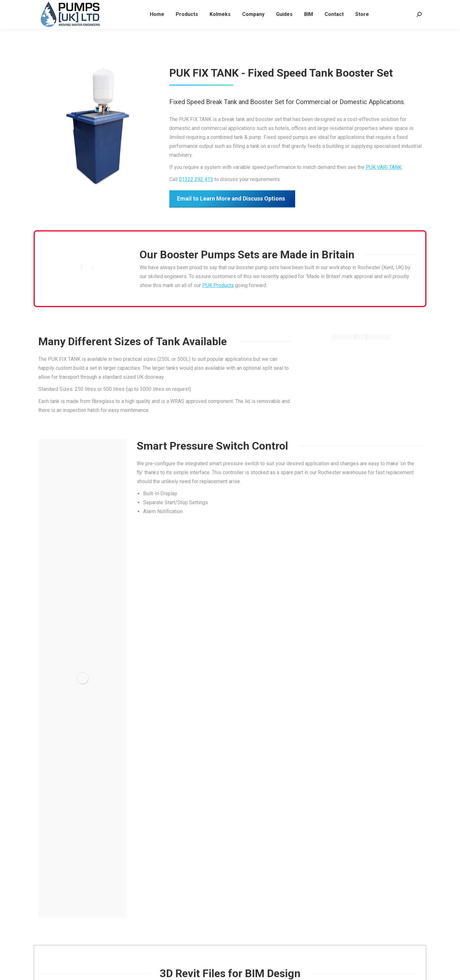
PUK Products (218, 285)
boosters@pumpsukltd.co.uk (109, 6)
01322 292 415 (55, 6)
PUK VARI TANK (384, 167)
